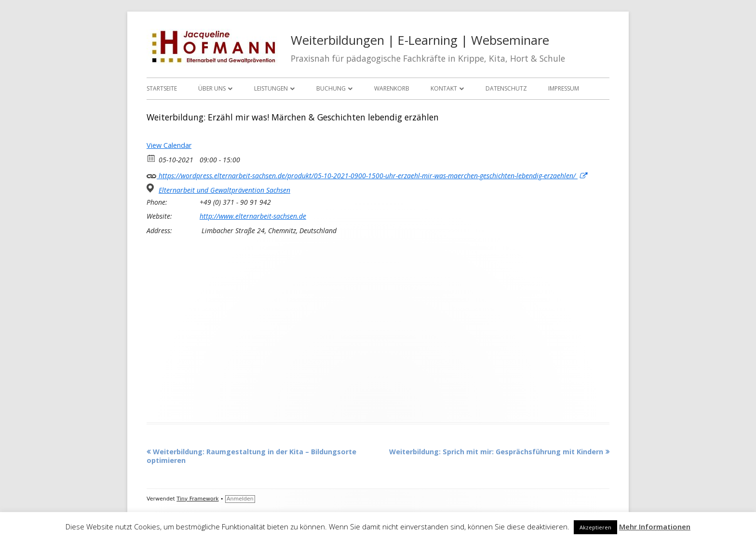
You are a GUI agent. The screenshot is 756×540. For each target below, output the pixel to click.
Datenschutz (506, 88)
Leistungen (271, 88)
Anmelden (240, 499)
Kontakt (444, 88)
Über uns (212, 88)
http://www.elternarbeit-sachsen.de (253, 216)
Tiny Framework (197, 499)
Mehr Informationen (655, 527)
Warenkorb (392, 88)
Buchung (331, 88)
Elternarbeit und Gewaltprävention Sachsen (224, 190)
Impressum (564, 88)
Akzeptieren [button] (595, 527)
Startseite (162, 88)
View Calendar (169, 145)
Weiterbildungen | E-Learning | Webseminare (420, 40)
